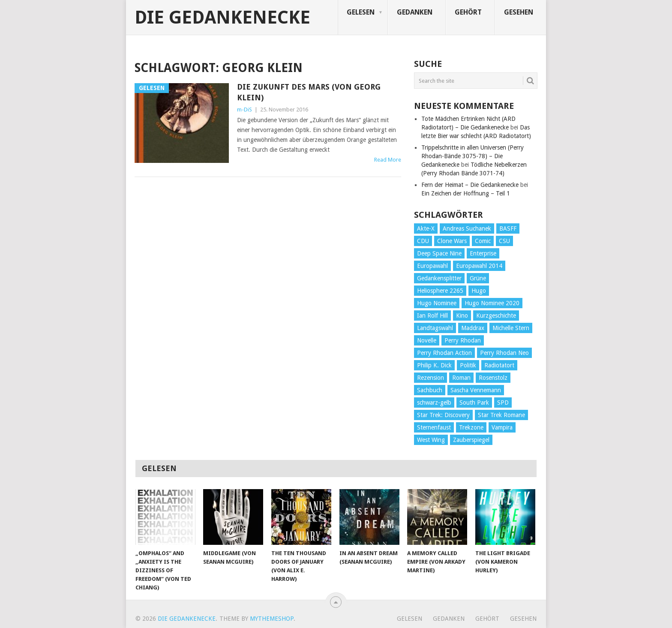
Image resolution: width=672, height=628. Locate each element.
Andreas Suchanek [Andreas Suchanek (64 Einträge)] (467, 228)
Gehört (468, 12)
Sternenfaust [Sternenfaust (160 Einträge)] (434, 427)
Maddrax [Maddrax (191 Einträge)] (473, 328)
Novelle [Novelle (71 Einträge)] (427, 340)
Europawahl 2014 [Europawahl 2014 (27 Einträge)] (479, 266)
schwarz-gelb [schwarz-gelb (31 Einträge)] (434, 403)
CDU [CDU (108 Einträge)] (423, 241)
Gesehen (519, 12)
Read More (388, 160)
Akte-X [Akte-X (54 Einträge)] (426, 228)
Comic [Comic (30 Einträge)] (483, 241)
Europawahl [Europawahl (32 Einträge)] (432, 266)
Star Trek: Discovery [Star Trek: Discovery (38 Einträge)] (443, 415)
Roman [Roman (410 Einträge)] (461, 378)
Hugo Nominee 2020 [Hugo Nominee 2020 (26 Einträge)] (492, 303)
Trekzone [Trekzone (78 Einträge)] (471, 427)
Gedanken (415, 12)
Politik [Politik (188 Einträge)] (468, 365)
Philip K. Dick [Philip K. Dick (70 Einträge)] (434, 365)
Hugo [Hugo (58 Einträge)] (479, 291)
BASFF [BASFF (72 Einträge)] (508, 228)
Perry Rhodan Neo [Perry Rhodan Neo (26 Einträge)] (504, 353)
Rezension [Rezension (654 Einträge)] (430, 378)
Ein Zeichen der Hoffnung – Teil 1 (466, 193)
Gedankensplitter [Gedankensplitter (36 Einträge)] (439, 278)
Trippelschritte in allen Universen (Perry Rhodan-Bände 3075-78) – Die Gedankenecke (472, 156)
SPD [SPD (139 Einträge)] (503, 403)
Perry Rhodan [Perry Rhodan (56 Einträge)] (463, 340)
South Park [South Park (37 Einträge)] (474, 403)
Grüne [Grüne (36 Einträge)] (478, 278)
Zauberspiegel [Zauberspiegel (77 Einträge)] (471, 440)
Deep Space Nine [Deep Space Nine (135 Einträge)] (439, 253)
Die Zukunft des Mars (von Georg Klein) (309, 92)
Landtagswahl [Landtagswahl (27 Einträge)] (435, 328)
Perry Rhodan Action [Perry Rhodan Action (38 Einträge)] (444, 353)
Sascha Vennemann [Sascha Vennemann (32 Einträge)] (476, 390)
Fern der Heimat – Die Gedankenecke (470, 185)
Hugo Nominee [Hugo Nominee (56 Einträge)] (437, 303)
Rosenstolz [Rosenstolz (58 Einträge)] (493, 378)
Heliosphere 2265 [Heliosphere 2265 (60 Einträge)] (440, 291)
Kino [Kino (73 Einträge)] (462, 316)
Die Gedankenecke (222, 18)
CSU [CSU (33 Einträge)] (504, 241)
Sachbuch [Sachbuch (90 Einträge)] (430, 390)
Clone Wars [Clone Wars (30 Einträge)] (452, 241)
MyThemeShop (272, 619)
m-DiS (244, 110)
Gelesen (361, 12)
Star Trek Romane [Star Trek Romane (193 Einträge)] (501, 415)
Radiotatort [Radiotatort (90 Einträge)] (499, 365)
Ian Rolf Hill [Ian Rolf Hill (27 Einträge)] (432, 316)
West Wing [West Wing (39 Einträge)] (431, 440)
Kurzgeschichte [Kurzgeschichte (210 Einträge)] (496, 316)
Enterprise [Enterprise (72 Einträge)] (483, 253)
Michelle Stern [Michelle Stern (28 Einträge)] (511, 328)
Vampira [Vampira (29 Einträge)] (502, 427)
